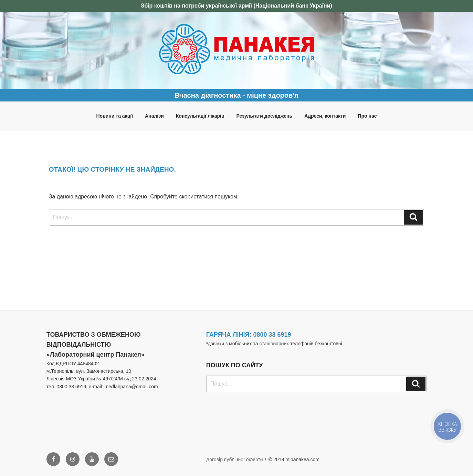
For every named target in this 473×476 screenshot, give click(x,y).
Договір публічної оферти (235, 459)
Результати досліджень (265, 116)
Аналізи (154, 116)
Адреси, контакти (325, 116)
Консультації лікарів (200, 116)
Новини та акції (114, 116)
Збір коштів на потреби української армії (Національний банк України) (236, 6)
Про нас (367, 116)
